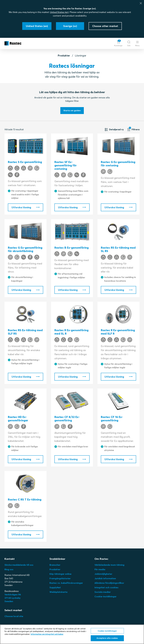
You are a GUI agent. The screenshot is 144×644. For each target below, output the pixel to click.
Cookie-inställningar (105, 596)
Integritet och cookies (106, 587)
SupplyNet (55, 587)
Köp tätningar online (60, 574)
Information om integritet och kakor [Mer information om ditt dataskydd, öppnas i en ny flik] (47, 634)
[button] (118, 43)
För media (100, 569)
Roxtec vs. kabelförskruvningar (66, 583)
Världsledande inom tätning (109, 565)
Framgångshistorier (60, 578)
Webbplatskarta (58, 592)
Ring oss (9, 569)
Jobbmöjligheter (103, 574)
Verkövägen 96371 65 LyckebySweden (13, 598)
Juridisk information (105, 578)
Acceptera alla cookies (107, 638)
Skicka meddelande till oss (19, 565)
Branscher (55, 565)
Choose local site (14, 616)
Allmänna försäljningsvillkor (109, 583)
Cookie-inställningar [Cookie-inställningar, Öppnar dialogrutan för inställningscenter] (107, 631)
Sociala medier (103, 592)
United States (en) (59, 12)
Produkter (64, 56)
